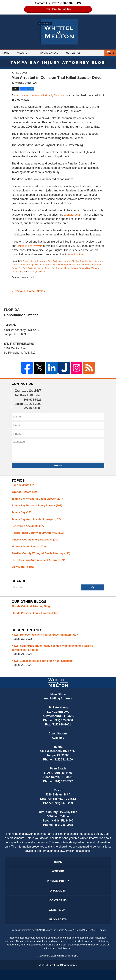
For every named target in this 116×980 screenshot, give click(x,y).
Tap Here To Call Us (58, 9)
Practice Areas (55, 53)
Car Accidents (30, 261)
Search (93, 591)
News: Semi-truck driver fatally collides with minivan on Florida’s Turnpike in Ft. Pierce (55, 653)
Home (9, 53)
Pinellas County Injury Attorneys (37, 542)
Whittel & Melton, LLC (68, 966)
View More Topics (23, 571)
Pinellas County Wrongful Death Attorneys (44, 264)
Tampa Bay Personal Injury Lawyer (39, 507)
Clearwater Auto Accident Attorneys (56, 261)
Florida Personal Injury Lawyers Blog (37, 617)
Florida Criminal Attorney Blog (32, 610)
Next (43, 291)
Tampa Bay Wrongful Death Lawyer (38, 271)
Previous (19, 291)
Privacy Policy (58, 888)
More (109, 53)
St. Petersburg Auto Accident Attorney (40, 563)
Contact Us (83, 53)
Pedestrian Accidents (30, 528)
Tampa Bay (27, 268)
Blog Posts (58, 929)
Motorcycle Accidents (30, 549)
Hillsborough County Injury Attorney (40, 535)
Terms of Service (92, 940)
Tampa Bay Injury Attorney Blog (58, 32)
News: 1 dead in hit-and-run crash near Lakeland (44, 666)
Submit (58, 466)
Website (29, 53)
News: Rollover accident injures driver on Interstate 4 (47, 639)
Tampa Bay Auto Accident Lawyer (51, 268)
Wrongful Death (69, 271)
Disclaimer (58, 898)
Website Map (58, 919)
